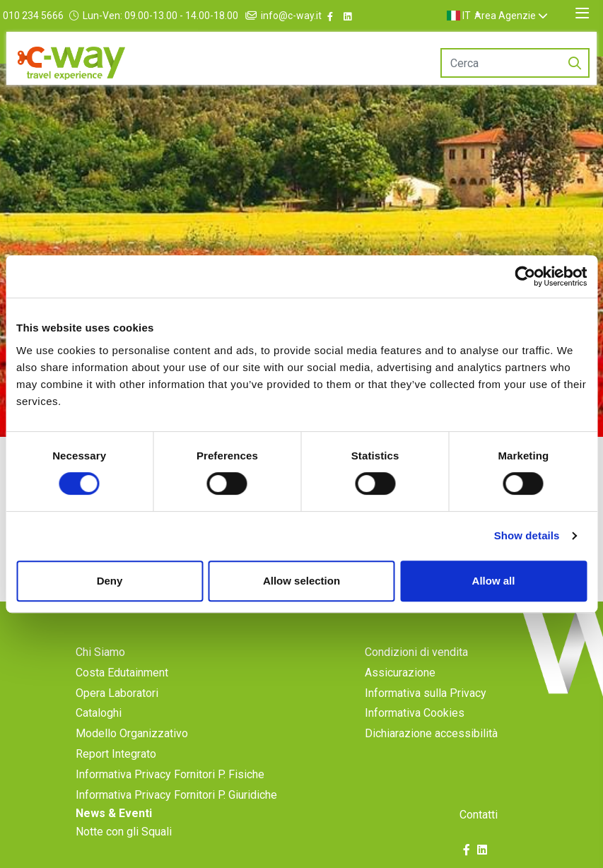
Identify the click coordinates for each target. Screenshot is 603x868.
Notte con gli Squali (124, 832)
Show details (527, 535)
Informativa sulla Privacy (426, 693)
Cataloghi (99, 713)
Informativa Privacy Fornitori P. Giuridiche (176, 795)
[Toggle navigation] (582, 13)
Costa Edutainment (122, 673)
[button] (481, 16)
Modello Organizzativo (132, 733)
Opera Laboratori (117, 693)
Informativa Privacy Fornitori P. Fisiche (170, 774)
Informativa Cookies (415, 713)
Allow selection (301, 581)
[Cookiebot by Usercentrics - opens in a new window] (525, 276)
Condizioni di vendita (416, 652)
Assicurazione (400, 673)
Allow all (494, 581)
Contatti (479, 815)
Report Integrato (116, 754)
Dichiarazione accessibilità (431, 733)
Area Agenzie (521, 16)
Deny (110, 581)
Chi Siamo (100, 652)
